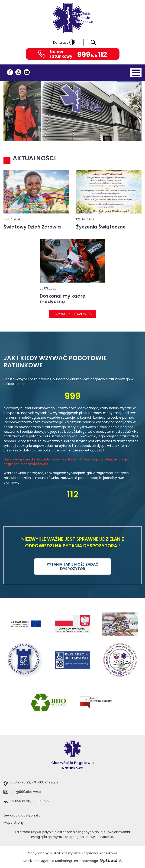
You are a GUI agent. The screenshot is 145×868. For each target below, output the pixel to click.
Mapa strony (14, 822)
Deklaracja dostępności (22, 815)
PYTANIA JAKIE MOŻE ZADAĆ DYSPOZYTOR (72, 566)
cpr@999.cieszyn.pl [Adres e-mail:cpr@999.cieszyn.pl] (26, 792)
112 (102, 55)
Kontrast (64, 42)
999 (84, 55)
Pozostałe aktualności (73, 314)
